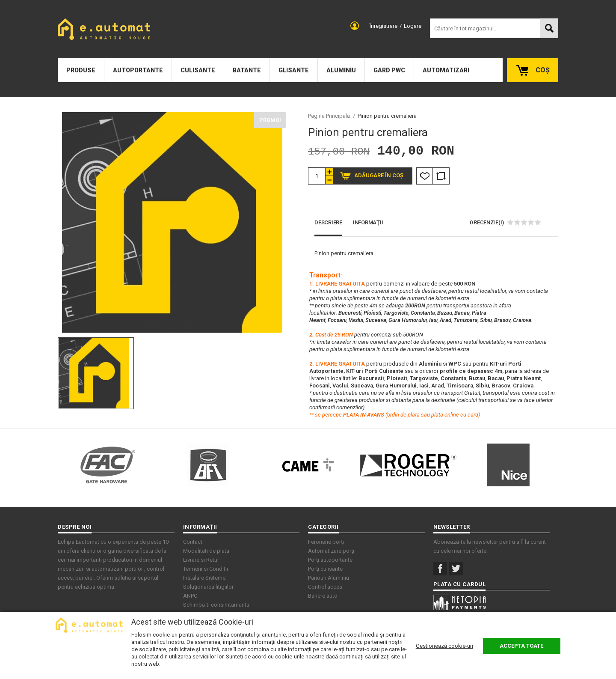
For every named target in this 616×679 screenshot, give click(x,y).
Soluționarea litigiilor (208, 587)
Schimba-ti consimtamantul (217, 605)
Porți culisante (325, 569)
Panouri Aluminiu (329, 578)
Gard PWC (389, 70)
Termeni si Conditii (206, 569)
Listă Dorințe (425, 176)
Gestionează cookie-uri (444, 646)
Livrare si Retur (201, 560)
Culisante (198, 70)
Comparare (441, 176)
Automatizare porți (331, 551)
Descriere (328, 222)
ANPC (190, 596)
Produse (81, 70)
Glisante (294, 70)
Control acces (325, 587)
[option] (172, 222)
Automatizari (446, 70)
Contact (193, 542)
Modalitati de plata (206, 551)
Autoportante (138, 70)
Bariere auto (323, 596)
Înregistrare (384, 26)
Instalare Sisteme (204, 578)
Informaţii (368, 222)
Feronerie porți (326, 542)
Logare (413, 26)
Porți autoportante (330, 560)
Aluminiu (341, 70)
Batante (247, 70)
